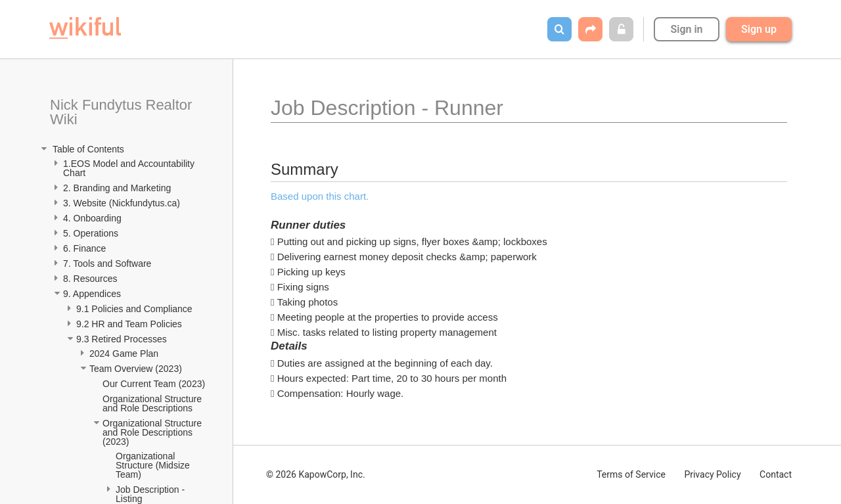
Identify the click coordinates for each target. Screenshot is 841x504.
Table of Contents (87, 149)
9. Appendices (93, 294)
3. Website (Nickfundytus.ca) (122, 203)
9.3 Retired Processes (123, 339)
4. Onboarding (94, 218)
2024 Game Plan (125, 354)
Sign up (759, 29)
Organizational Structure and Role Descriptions (153, 403)
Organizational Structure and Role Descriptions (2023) (153, 432)
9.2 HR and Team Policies (130, 324)
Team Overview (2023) (136, 369)
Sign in (686, 29)
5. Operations (91, 233)
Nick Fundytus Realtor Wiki (123, 112)
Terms (631, 474)
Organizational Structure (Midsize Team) (154, 465)
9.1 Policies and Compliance (136, 309)
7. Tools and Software (107, 263)
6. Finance (84, 248)
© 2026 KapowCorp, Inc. (316, 474)
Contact (776, 474)
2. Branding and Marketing (117, 188)
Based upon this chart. (320, 196)
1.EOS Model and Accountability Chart (130, 168)
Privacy (712, 474)
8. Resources (90, 279)
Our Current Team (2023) (154, 384)
